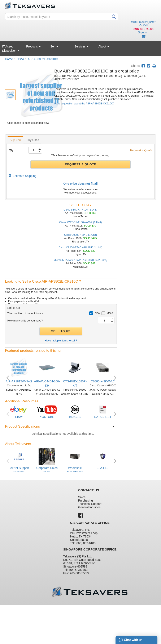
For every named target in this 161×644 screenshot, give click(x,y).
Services (82, 46)
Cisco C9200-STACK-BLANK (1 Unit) (80, 248)
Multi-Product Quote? (143, 22)
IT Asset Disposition (11, 49)
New (97, 313)
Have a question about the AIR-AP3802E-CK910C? (84, 104)
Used (110, 313)
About (104, 46)
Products (33, 46)
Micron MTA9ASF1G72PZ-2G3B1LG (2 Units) (81, 260)
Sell (54, 46)
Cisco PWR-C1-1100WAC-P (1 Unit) (81, 222)
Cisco (20, 59)
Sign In (143, 32)
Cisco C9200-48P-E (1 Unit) (80, 235)
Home (9, 59)
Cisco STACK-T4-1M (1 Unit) (80, 210)
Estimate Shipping (23, 176)
